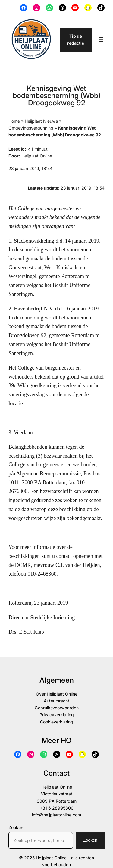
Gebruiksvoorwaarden (57, 708)
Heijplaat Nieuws (41, 121)
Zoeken (16, 827)
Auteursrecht (56, 701)
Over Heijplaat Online (57, 694)
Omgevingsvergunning (31, 128)
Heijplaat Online (37, 156)
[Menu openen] (101, 40)
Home (14, 121)
